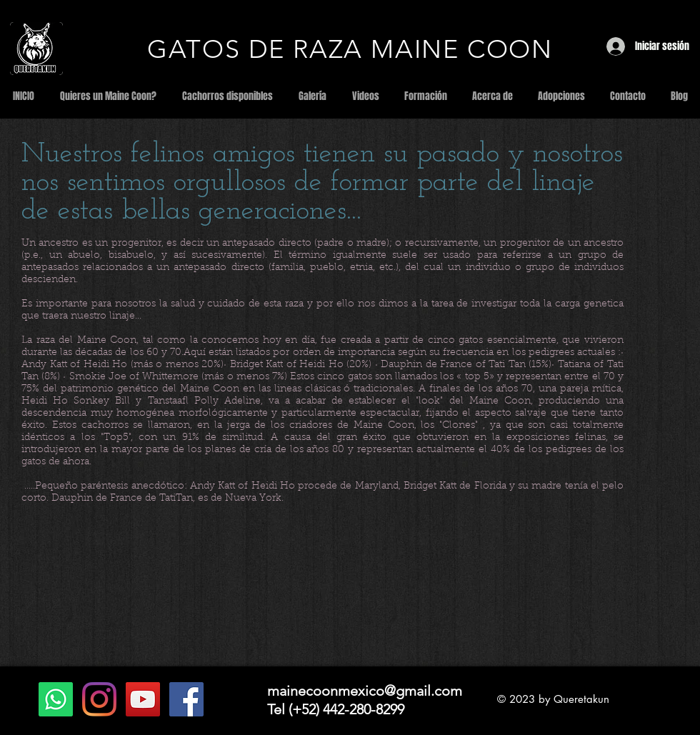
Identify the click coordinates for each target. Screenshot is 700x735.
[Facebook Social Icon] (186, 699)
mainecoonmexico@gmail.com (365, 691)
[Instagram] (99, 699)
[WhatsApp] (56, 699)
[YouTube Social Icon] (143, 699)
